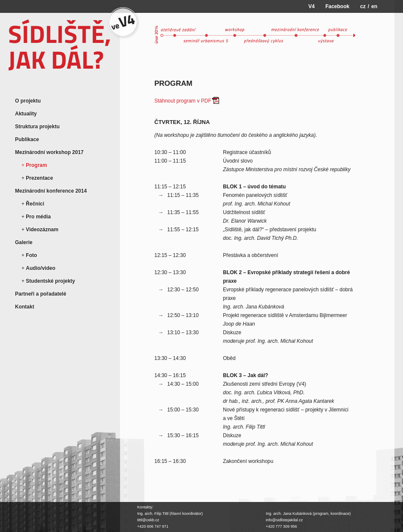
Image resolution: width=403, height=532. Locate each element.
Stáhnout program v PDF (183, 101)
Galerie (24, 242)
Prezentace (39, 178)
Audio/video (41, 268)
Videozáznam (42, 230)
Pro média (38, 217)
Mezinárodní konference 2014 (51, 191)
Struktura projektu (37, 127)
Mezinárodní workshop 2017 (49, 152)
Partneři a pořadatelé (41, 294)
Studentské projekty (50, 281)
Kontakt (25, 307)
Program (36, 165)
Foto (31, 255)
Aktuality (26, 114)
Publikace (27, 139)
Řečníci (35, 204)
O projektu (28, 101)
